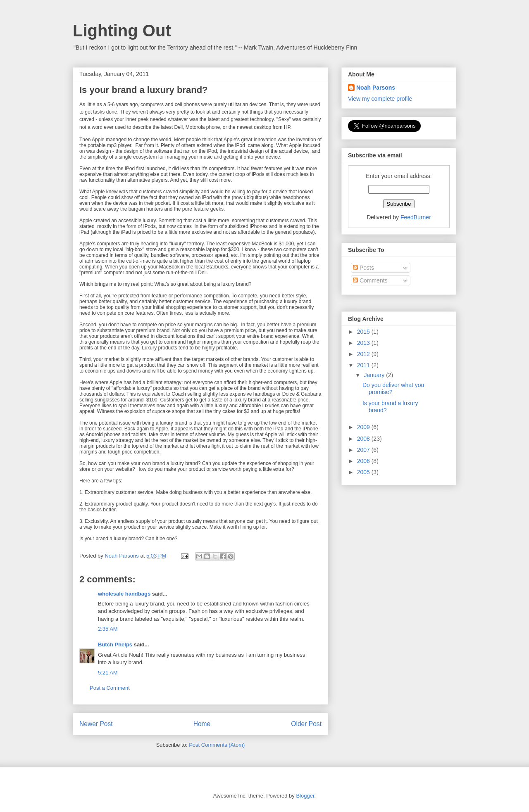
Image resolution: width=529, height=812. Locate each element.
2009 (364, 427)
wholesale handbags (124, 594)
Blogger (305, 796)
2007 (364, 450)
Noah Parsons (376, 88)
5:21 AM (108, 673)
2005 (364, 472)
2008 (364, 439)
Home (202, 724)
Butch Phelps (115, 645)
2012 (364, 354)
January (375, 375)
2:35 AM (108, 629)
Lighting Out (122, 31)
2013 (364, 343)
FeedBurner (416, 217)
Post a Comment (110, 688)
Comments (370, 280)
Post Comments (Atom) (217, 745)
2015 (364, 332)
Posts (363, 268)
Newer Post (96, 724)
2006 (364, 461)
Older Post (306, 724)
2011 (364, 365)
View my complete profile (380, 99)
